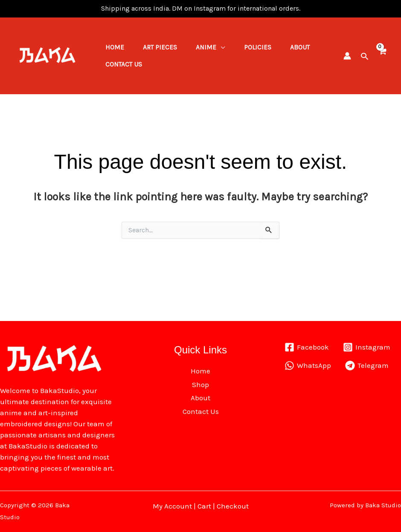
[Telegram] (367, 366)
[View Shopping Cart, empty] (382, 56)
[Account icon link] (347, 56)
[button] (365, 56)
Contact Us (166, 67)
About (116, 67)
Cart (204, 506)
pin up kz (30, 9)
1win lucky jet (25, 9)
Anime (212, 44)
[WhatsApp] (308, 366)
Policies (266, 44)
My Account (172, 506)
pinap (28, 9)
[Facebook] (307, 347)
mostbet (21, 9)
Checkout (233, 506)
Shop (200, 385)
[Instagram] (367, 347)
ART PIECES (164, 44)
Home (116, 44)
